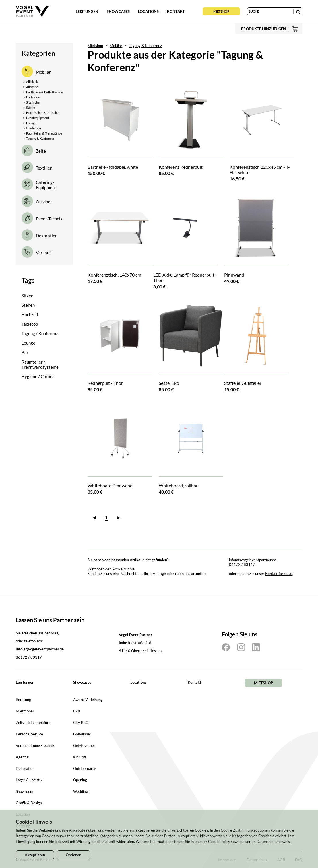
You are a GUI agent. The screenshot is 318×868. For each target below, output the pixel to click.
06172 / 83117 (242, 564)
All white (31, 87)
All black (30, 82)
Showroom (25, 791)
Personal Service (29, 734)
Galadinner (82, 734)
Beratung (23, 700)
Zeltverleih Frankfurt (33, 723)
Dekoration (25, 768)
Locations (148, 11)
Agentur (23, 757)
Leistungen (87, 11)
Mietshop (221, 11)
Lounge (30, 123)
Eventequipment (36, 118)
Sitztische (31, 102)
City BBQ (81, 723)
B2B (77, 711)
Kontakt (176, 11)
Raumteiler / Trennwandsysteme (40, 364)
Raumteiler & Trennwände (42, 133)
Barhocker (32, 97)
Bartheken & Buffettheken (43, 92)
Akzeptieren (35, 855)
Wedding (81, 791)
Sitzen (27, 296)
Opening (80, 780)
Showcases (118, 11)
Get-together (84, 745)
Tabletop (30, 324)
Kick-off (80, 757)
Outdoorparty (85, 768)
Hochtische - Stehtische (41, 113)
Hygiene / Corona (38, 376)
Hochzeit (30, 314)
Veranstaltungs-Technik (35, 745)
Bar (25, 352)
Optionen (73, 855)
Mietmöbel (25, 711)
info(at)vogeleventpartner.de (253, 560)
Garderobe (32, 128)
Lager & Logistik (29, 780)
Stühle (29, 107)
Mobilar (116, 46)
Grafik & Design (29, 803)
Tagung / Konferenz (40, 333)
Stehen (28, 305)
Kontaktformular (279, 574)
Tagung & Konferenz (38, 138)
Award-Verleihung (88, 700)
